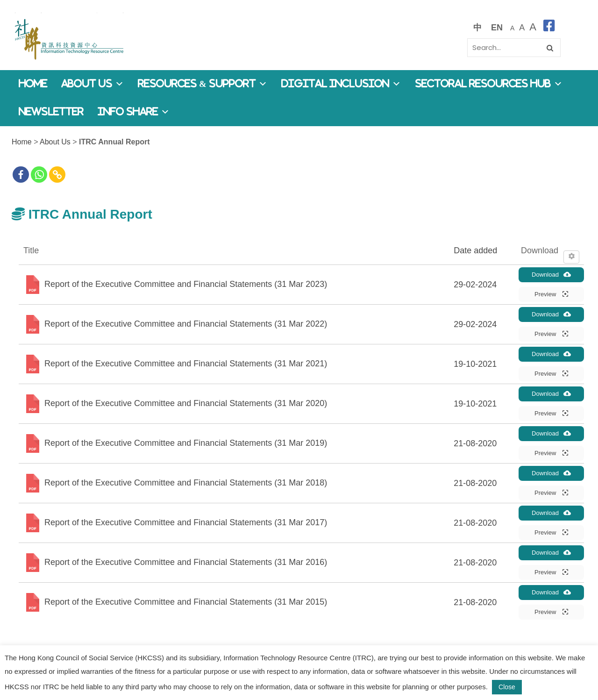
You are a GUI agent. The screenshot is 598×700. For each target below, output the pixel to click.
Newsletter (51, 112)
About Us (93, 84)
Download (551, 274)
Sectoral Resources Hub (489, 84)
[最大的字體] (533, 27)
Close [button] (507, 687)
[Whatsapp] (39, 175)
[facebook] (549, 27)
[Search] (514, 48)
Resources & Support (203, 84)
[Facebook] (21, 175)
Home (33, 84)
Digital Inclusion (341, 84)
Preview (551, 294)
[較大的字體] (522, 27)
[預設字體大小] (512, 27)
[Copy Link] (57, 175)
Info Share (134, 112)
